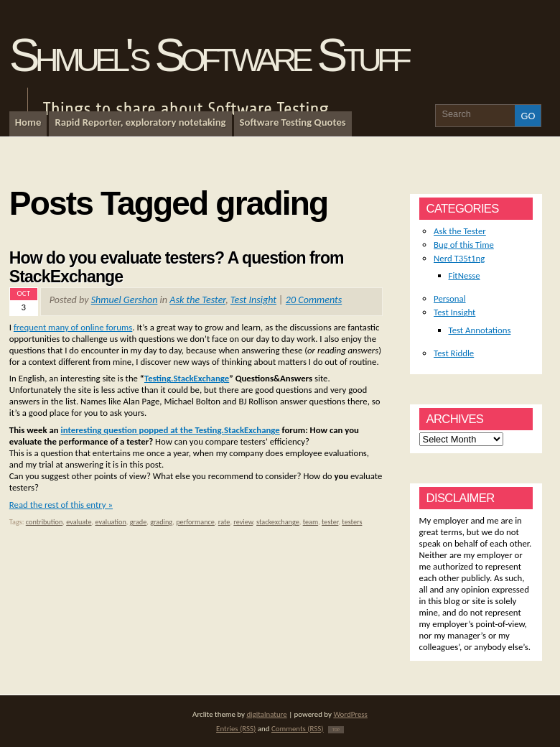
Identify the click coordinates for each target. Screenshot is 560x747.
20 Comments (314, 300)
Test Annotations (480, 330)
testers (352, 522)
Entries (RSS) (236, 729)
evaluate (79, 522)
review (243, 522)
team (311, 522)
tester (330, 522)
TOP (336, 730)
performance (195, 522)
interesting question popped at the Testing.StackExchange (171, 430)
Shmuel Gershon (125, 300)
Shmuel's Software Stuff (208, 55)
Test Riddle (454, 353)
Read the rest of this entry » (61, 505)
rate (224, 522)
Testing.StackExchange (187, 378)
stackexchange (278, 522)
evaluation (110, 522)
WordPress (350, 714)
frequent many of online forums (73, 327)
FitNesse (465, 275)
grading (161, 522)
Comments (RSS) (298, 729)
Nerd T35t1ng (459, 258)
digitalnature (266, 714)
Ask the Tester (197, 300)
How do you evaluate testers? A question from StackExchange (177, 267)
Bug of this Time (464, 245)
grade (139, 522)
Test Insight (253, 300)
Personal (450, 298)
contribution (45, 522)
